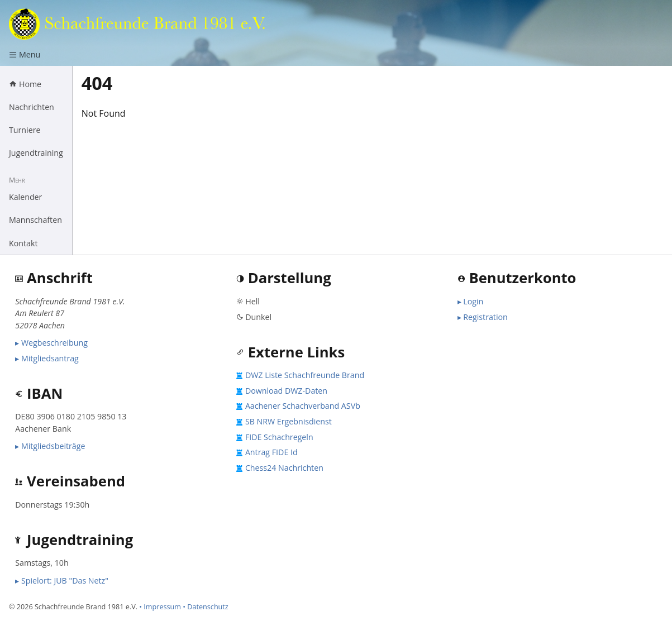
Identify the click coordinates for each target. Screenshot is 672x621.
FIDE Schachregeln (279, 437)
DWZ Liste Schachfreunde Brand (305, 375)
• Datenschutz (206, 606)
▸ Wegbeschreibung (51, 343)
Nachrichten (32, 107)
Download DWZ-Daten (286, 391)
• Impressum (160, 606)
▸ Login (471, 301)
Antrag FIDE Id (271, 452)
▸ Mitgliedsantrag (47, 358)
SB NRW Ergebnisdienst (289, 421)
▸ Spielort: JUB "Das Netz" (62, 581)
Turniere (25, 130)
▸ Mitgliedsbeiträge (50, 446)
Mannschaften (35, 220)
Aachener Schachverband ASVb (303, 406)
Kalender (25, 197)
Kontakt (23, 243)
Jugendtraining (36, 153)
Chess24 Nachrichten (284, 468)
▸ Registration (483, 317)
